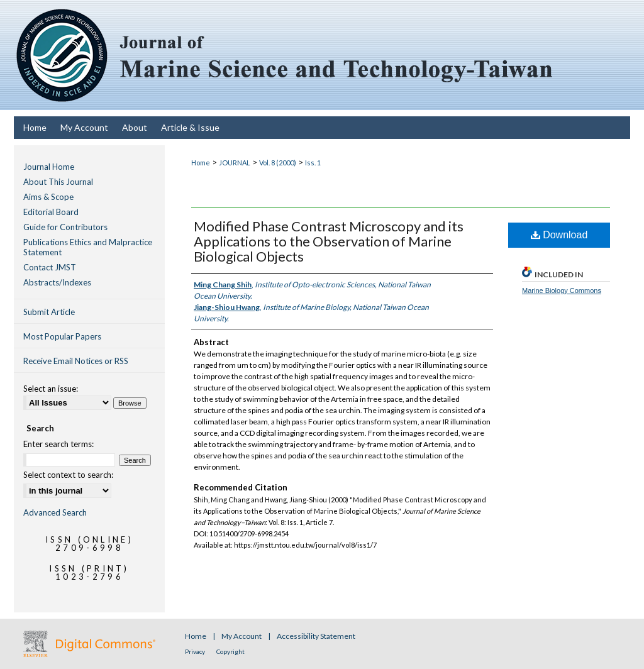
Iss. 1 (313, 163)
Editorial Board (51, 212)
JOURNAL (235, 163)
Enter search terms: (58, 444)
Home (201, 163)
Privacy (196, 651)
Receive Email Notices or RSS (76, 361)
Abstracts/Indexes (57, 282)
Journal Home (49, 167)
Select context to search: (68, 475)
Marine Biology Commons (562, 290)
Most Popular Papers (62, 336)
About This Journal (58, 182)
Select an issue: (51, 389)
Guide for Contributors (65, 227)
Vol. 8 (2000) (278, 163)
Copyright (230, 651)
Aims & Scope (48, 197)
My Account (242, 636)
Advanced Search (55, 512)
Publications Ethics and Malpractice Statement (88, 247)
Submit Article (49, 312)
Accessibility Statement (316, 636)
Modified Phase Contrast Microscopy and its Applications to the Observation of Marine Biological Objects (329, 241)
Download (559, 235)
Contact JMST (50, 267)
